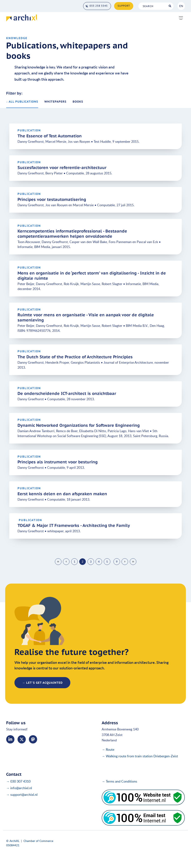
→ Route (108, 749)
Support (124, 6)
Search (170, 6)
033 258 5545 (99, 6)
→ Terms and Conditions (119, 781)
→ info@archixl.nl (19, 788)
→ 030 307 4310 (18, 781)
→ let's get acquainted (42, 683)
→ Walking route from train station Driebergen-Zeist (140, 756)
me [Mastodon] (33, 739)
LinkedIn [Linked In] (10, 739)
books (78, 102)
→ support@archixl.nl (22, 795)
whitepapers (55, 102)
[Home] (22, 18)
